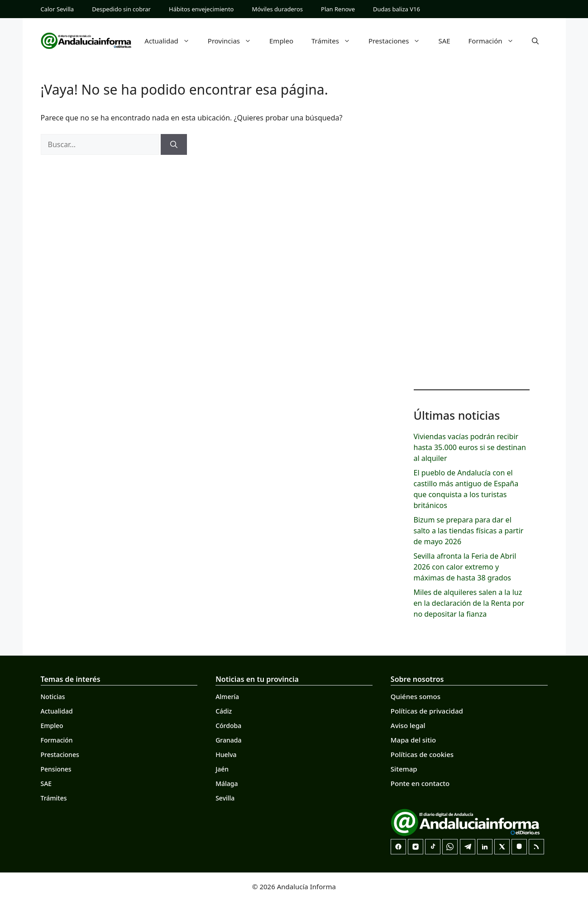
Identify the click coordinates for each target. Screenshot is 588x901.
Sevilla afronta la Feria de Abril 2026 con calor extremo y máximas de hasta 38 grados (465, 567)
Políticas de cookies (422, 754)
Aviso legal (408, 725)
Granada (228, 740)
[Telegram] (468, 847)
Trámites (335, 41)
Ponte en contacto (420, 783)
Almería (227, 697)
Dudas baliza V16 (397, 9)
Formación (496, 41)
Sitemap (404, 769)
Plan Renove (338, 9)
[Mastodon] (519, 847)
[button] (535, 41)
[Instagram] (416, 847)
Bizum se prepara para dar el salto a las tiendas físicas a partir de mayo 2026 (469, 531)
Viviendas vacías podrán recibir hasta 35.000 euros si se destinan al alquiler (470, 447)
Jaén (222, 769)
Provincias (234, 41)
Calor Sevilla (57, 9)
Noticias (53, 697)
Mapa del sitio (413, 740)
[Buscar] (174, 144)
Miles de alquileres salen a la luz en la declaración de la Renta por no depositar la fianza (469, 603)
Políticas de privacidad (427, 711)
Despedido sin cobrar (121, 9)
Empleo (281, 41)
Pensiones (56, 769)
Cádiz (224, 711)
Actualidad (172, 41)
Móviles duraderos (277, 9)
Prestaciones (399, 41)
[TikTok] (433, 847)
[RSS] (536, 847)
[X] (502, 847)
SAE (444, 41)
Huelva (226, 755)
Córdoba (228, 726)
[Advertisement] (472, 235)
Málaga (227, 784)
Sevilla (225, 798)
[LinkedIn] (485, 847)
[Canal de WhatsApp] (450, 847)
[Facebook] (398, 847)
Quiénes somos (416, 696)
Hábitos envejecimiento (201, 9)
